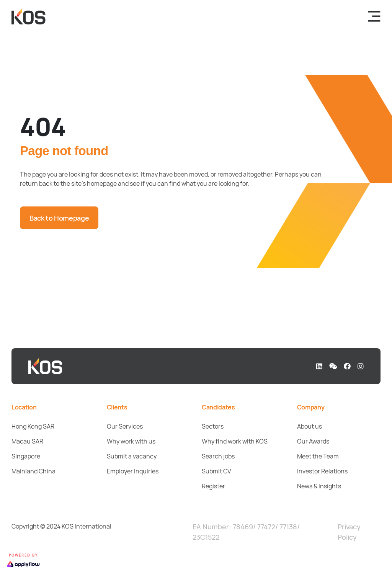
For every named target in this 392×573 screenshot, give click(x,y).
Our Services (125, 426)
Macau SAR (27, 441)
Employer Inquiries (133, 471)
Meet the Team (318, 456)
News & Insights (319, 486)
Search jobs (218, 456)
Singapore (26, 456)
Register (213, 486)
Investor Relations (322, 471)
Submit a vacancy (132, 456)
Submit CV (216, 471)
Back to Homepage (59, 218)
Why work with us (131, 441)
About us (310, 426)
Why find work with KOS (235, 441)
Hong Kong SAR (33, 426)
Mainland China (33, 471)
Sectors (213, 426)
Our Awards (313, 441)
